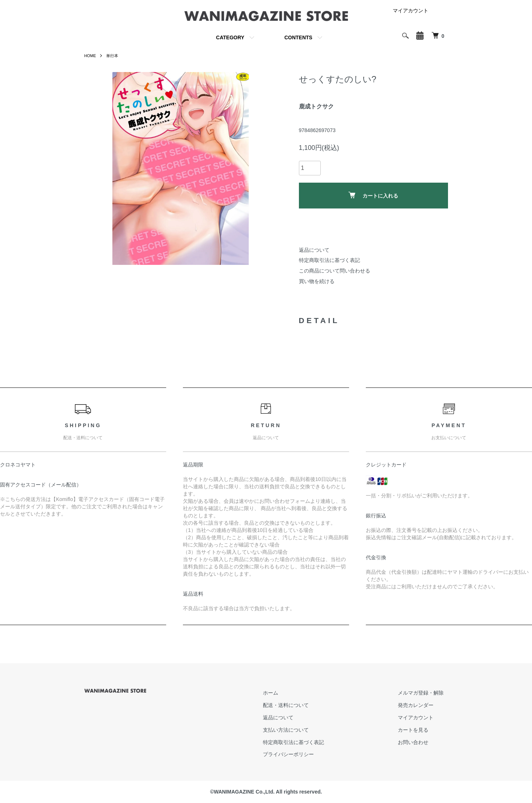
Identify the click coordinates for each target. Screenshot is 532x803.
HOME (91, 56)
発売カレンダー (420, 705)
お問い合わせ (417, 742)
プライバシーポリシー (301, 754)
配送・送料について (299, 705)
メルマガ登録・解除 (425, 693)
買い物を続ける (317, 281)
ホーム (283, 693)
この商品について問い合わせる (335, 271)
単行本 (114, 56)
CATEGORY (230, 37)
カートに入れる (373, 195)
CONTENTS (298, 37)
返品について (314, 250)
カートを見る (417, 730)
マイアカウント (411, 11)
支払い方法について (299, 730)
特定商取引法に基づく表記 (329, 260)
